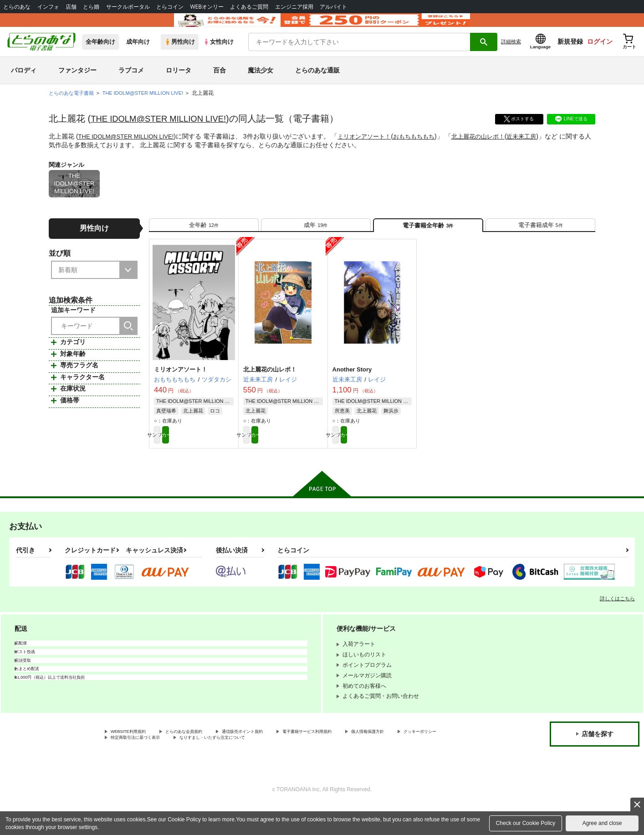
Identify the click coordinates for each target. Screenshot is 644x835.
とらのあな (17, 7)
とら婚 (91, 7)
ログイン (600, 55)
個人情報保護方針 (427, 758)
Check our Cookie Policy (526, 823)
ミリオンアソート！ (374, 150)
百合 (220, 84)
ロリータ (179, 84)
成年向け (138, 55)
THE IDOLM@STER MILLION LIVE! (164, 132)
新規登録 (570, 55)
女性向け (218, 55)
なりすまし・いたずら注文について (303, 765)
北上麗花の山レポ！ (495, 150)
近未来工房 (541, 150)
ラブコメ (131, 84)
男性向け (180, 55)
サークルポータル (128, 7)
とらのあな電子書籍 (73, 107)
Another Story (352, 391)
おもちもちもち (427, 150)
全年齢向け (100, 55)
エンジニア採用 (294, 7)
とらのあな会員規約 (201, 758)
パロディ (24, 84)
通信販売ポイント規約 (273, 758)
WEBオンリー (207, 7)
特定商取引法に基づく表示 (207, 765)
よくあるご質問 (249, 7)
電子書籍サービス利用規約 (353, 758)
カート (214, 459)
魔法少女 (261, 84)
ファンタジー (77, 84)
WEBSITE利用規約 (134, 758)
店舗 (71, 7)
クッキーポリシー (133, 765)
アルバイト (333, 7)
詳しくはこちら (617, 624)
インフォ (48, 7)
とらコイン (170, 7)
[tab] (204, 242)
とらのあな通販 (317, 84)
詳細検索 (511, 55)
